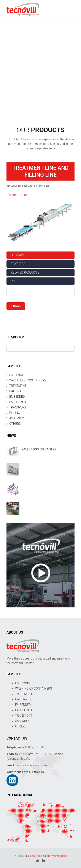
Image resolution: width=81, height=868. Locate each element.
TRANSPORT (18, 407)
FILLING (15, 413)
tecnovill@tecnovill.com (31, 765)
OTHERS (15, 424)
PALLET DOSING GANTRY (39, 449)
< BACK (16, 306)
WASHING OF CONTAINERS (28, 380)
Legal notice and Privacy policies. (49, 856)
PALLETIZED (18, 402)
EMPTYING (17, 375)
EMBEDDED (17, 397)
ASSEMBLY (17, 418)
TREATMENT (18, 386)
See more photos (19, 195)
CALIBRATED (18, 391)
